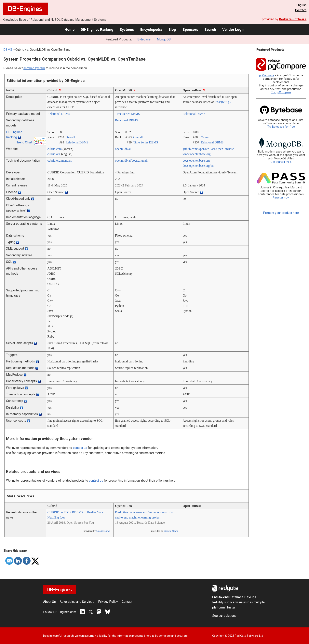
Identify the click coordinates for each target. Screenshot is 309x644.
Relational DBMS (59, 114)
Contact (127, 602)
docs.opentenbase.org (196, 161)
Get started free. (281, 162)
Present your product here (281, 213)
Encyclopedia (151, 29)
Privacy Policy (108, 602)
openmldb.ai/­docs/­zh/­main (132, 161)
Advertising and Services (77, 602)
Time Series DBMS (128, 114)
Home (70, 29)
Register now (281, 198)
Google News (103, 531)
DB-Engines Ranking (97, 29)
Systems (127, 29)
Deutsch (301, 10)
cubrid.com (55, 149)
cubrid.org (54, 154)
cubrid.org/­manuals (60, 161)
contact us (80, 448)
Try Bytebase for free (281, 127)
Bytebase (144, 39)
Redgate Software (293, 19)
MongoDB (164, 39)
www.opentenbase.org (197, 154)
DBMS (8, 50)
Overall (70, 137)
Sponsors (190, 29)
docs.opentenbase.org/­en (198, 166)
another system (34, 68)
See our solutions (224, 616)
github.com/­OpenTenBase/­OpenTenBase (208, 149)
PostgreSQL (223, 102)
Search (210, 29)
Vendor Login (233, 29)
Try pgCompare (281, 92)
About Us (49, 602)
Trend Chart (24, 142)
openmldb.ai (123, 149)
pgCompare (267, 75)
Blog (172, 29)
